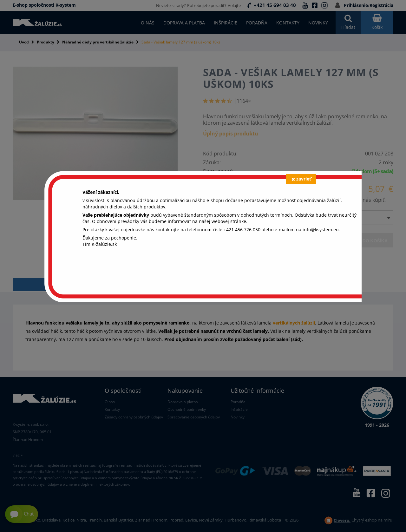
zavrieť (301, 179)
